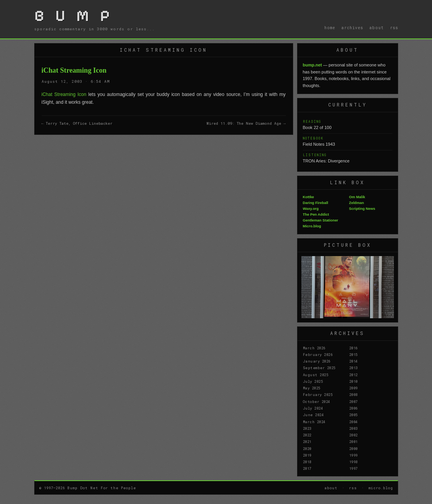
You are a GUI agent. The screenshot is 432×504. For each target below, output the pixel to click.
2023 (307, 428)
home (330, 28)
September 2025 (319, 368)
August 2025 (316, 375)
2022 (307, 435)
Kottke (309, 197)
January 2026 (317, 361)
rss (394, 28)
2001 (353, 441)
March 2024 (314, 422)
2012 (353, 375)
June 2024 (313, 415)
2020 (307, 448)
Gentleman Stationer (321, 220)
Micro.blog (312, 226)
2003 (353, 428)
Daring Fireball (316, 203)
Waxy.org (311, 209)
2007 (353, 401)
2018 (307, 462)
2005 (353, 415)
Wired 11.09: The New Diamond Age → (246, 123)
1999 (353, 455)
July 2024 (313, 408)
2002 (353, 435)
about (377, 28)
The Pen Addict (316, 215)
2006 (353, 408)
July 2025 (313, 381)
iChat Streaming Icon (64, 94)
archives (352, 28)
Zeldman (357, 203)
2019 (307, 455)
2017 (307, 468)
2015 (353, 354)
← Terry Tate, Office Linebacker (77, 123)
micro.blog (381, 488)
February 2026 (318, 354)
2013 (353, 368)
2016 (353, 348)
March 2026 (314, 348)
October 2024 (317, 401)
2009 (353, 388)
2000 (353, 448)
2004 (353, 422)
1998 (353, 462)
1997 (353, 468)
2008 (353, 394)
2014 (353, 361)
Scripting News (362, 209)
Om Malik (357, 197)
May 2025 (312, 388)
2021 (307, 441)
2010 (353, 381)
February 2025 (318, 394)
